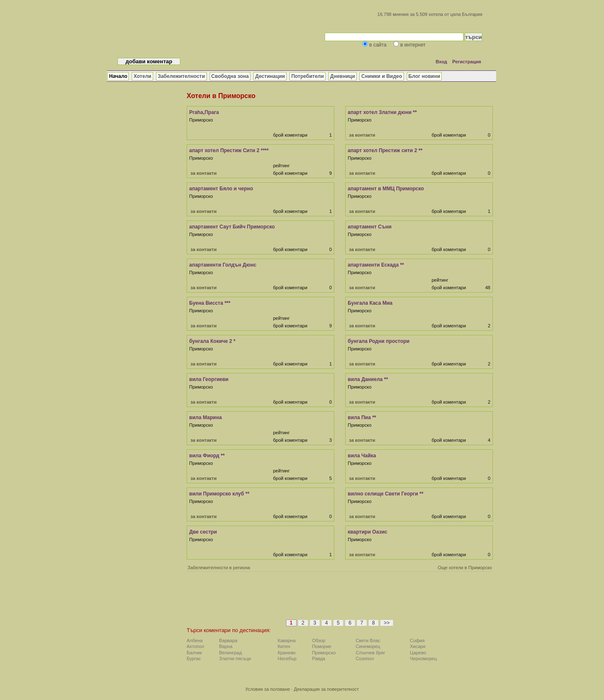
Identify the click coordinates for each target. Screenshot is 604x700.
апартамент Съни (370, 227)
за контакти (362, 135)
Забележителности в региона (219, 568)
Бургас (194, 659)
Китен (284, 646)
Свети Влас (368, 640)
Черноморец (423, 659)
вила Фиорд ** (207, 456)
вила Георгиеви (209, 379)
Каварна (287, 640)
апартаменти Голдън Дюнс (223, 265)
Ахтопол (195, 646)
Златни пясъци (235, 659)
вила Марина (206, 417)
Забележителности (181, 76)
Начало (118, 76)
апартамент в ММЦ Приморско (386, 189)
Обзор (319, 640)
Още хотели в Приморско (465, 568)
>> (387, 623)
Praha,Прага (204, 112)
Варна (226, 646)
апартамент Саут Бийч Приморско (232, 227)
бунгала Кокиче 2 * (212, 341)
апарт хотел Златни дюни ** (382, 112)
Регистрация (467, 62)
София (417, 640)
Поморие (322, 646)
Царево (418, 653)
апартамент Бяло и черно (221, 189)
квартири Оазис (368, 532)
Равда (319, 659)
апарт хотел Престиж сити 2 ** (385, 150)
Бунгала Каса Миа (370, 303)
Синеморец (368, 646)
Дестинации (270, 76)
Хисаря (418, 646)
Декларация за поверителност (327, 689)
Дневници (342, 76)
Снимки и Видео (381, 76)
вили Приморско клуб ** (219, 494)
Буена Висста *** (210, 303)
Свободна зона (230, 76)
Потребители (307, 76)
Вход (441, 62)
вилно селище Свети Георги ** (385, 494)
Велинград (230, 653)
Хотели (142, 76)
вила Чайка (362, 456)
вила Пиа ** (362, 417)
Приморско (324, 653)
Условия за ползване (267, 689)
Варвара (228, 640)
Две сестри (203, 532)
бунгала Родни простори (379, 341)
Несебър (287, 659)
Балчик (194, 653)
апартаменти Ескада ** (376, 265)
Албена (195, 640)
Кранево (287, 653)
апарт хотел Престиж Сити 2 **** (229, 150)
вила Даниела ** (368, 379)
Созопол (365, 659)
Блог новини (424, 76)
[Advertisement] (340, 598)
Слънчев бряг (370, 653)
